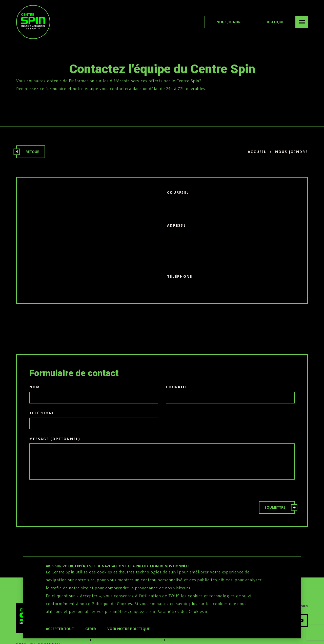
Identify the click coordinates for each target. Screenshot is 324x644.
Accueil (257, 152)
